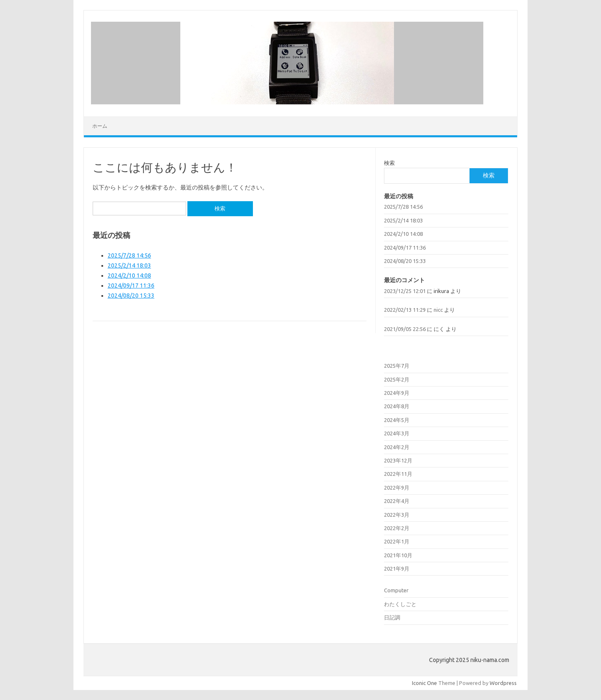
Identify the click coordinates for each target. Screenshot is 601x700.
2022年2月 (397, 528)
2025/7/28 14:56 (129, 255)
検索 (389, 163)
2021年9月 (397, 569)
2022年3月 (397, 515)
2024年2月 (397, 447)
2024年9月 (397, 393)
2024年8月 (397, 406)
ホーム (100, 126)
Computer (396, 590)
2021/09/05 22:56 (405, 329)
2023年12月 (398, 460)
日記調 (392, 617)
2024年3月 (397, 433)
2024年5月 (397, 420)
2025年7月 (397, 366)
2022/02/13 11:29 (405, 310)
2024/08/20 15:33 (131, 296)
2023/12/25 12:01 (405, 291)
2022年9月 (397, 488)
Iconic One (424, 683)
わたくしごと (400, 604)
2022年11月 (398, 474)
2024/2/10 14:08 (129, 275)
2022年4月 (397, 501)
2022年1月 (397, 541)
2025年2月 (397, 379)
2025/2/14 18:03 (129, 265)
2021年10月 (398, 555)
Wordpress (503, 683)
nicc (438, 310)
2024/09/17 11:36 (131, 286)
